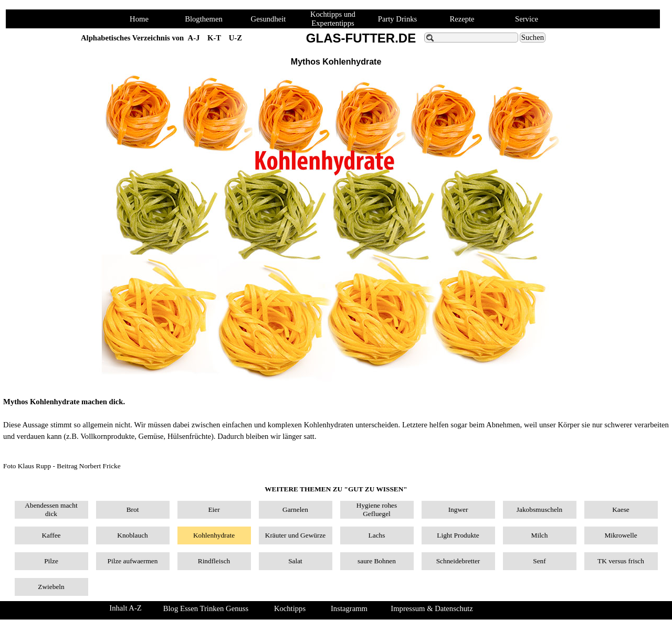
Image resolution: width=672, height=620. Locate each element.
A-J (194, 38)
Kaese (621, 509)
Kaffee (51, 535)
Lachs (377, 535)
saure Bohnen (377, 561)
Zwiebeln (51, 587)
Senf (539, 561)
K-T (214, 38)
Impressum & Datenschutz (432, 608)
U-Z (235, 38)
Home (139, 19)
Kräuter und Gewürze (295, 535)
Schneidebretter (458, 561)
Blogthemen (204, 19)
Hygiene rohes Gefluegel (377, 509)
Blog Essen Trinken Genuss (206, 608)
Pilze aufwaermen (133, 561)
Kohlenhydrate (214, 535)
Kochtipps (290, 608)
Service (527, 19)
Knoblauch (132, 535)
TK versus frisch (621, 561)
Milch (540, 535)
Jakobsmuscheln (539, 509)
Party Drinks (398, 19)
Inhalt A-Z (125, 608)
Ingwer (458, 509)
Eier (214, 509)
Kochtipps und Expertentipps (333, 19)
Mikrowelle (621, 535)
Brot (133, 509)
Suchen (533, 37)
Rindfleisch (214, 561)
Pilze (51, 561)
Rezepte (462, 19)
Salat (295, 561)
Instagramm (349, 608)
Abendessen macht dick (51, 509)
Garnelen (295, 509)
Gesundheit (269, 19)
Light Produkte (458, 535)
